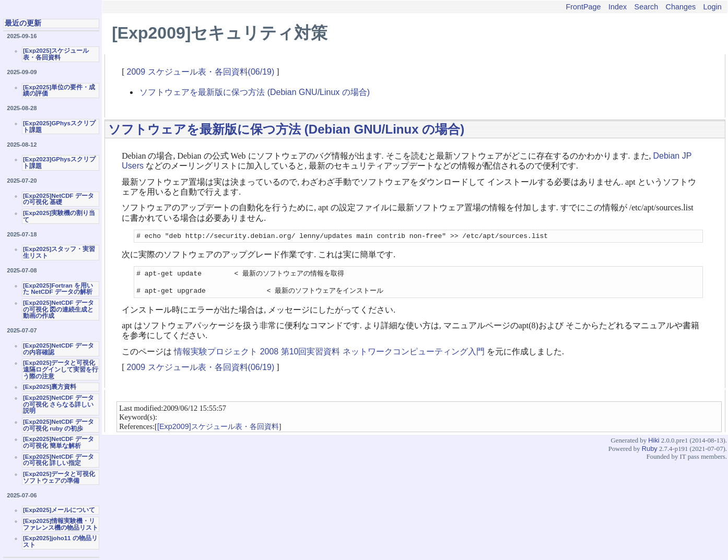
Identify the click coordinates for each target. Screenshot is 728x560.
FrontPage (583, 7)
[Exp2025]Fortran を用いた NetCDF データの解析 (58, 289)
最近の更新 (23, 23)
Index (618, 7)
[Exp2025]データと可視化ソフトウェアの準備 (59, 477)
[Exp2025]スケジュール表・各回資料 (56, 54)
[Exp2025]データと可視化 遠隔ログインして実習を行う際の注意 (61, 369)
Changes (681, 7)
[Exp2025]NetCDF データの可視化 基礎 (58, 199)
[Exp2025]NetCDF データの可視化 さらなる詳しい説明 (58, 404)
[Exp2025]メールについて (59, 510)
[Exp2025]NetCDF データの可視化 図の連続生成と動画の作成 (58, 309)
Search (647, 7)
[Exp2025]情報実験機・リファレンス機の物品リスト (61, 524)
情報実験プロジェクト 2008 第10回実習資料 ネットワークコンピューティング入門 (329, 356)
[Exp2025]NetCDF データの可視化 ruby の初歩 (58, 425)
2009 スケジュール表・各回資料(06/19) (201, 72)
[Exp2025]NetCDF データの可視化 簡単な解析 (58, 442)
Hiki (654, 444)
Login (713, 7)
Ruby (650, 453)
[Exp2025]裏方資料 (50, 387)
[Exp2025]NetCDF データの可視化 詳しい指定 (58, 460)
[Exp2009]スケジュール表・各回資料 (218, 431)
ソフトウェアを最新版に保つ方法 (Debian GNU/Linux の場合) (255, 92)
